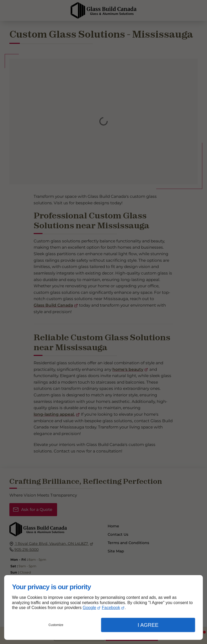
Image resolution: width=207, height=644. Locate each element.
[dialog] (103, 607)
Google (89, 608)
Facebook (111, 608)
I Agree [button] (148, 625)
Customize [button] (56, 625)
